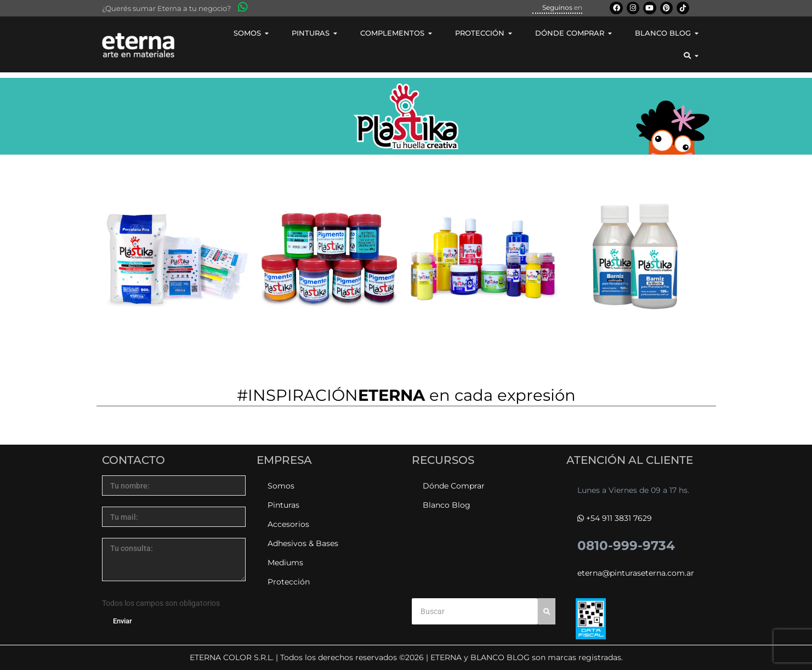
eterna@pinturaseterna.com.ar (636, 573)
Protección (289, 582)
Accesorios (288, 524)
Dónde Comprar (454, 486)
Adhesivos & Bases (303, 543)
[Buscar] (475, 611)
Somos (281, 486)
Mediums (285, 563)
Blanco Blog (447, 505)
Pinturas (283, 505)
